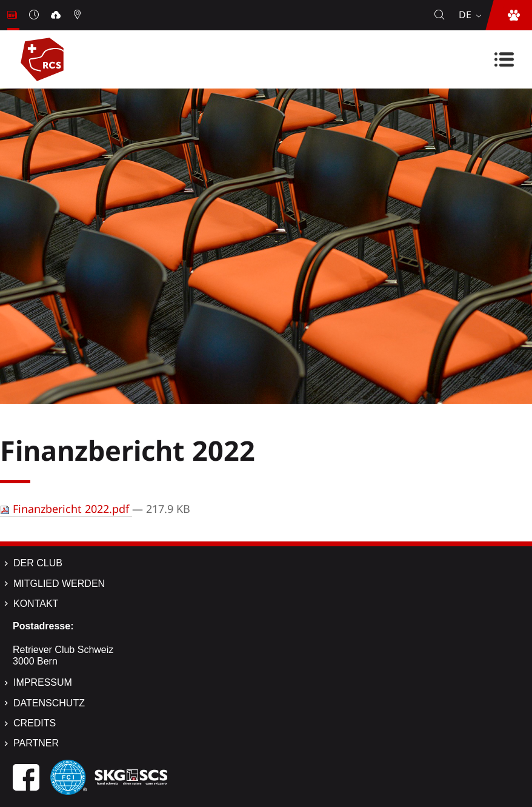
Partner (36, 743)
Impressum (43, 682)
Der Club (38, 563)
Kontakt (36, 604)
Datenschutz (49, 703)
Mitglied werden (59, 584)
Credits (35, 723)
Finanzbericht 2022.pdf (66, 509)
